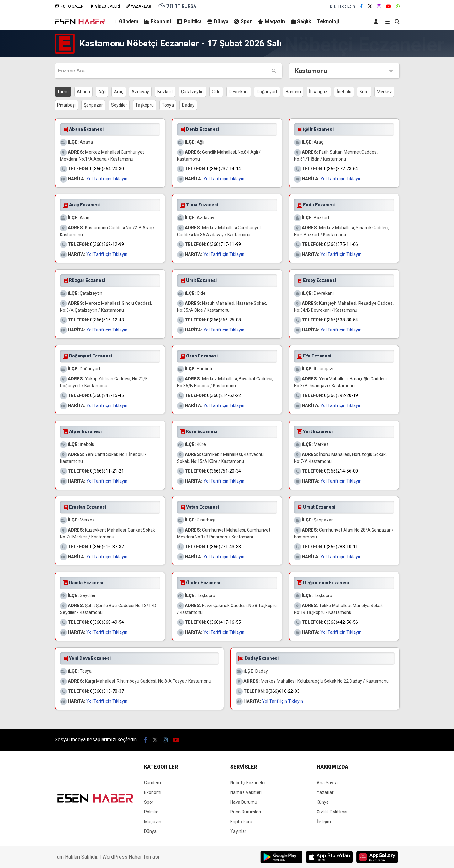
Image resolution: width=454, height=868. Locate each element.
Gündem (127, 21)
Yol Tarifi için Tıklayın (107, 179)
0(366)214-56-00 (341, 471)
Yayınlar (238, 831)
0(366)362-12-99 (107, 244)
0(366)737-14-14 (224, 169)
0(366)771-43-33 (224, 547)
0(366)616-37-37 (107, 547)
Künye (323, 802)
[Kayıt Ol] (377, 21)
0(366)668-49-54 (107, 622)
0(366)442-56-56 (341, 622)
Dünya (218, 21)
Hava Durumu (244, 802)
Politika (189, 21)
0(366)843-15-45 (107, 395)
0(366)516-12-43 (107, 320)
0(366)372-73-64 (341, 169)
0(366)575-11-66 (341, 244)
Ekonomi (158, 21)
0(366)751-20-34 (224, 471)
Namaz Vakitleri (246, 792)
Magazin (271, 21)
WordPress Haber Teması (131, 857)
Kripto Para (241, 822)
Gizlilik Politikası (332, 812)
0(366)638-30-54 (341, 320)
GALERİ (69, 6)
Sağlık (301, 21)
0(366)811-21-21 (107, 471)
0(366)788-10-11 (341, 547)
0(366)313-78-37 (107, 691)
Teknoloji (328, 21)
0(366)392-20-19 (341, 395)
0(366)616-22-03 (283, 691)
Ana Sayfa (327, 783)
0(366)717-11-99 (224, 244)
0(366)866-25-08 (224, 320)
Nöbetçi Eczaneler (248, 783)
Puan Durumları (246, 812)
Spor (243, 21)
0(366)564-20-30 (107, 169)
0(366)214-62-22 (224, 395)
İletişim (324, 822)
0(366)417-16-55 (224, 622)
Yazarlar (325, 792)
